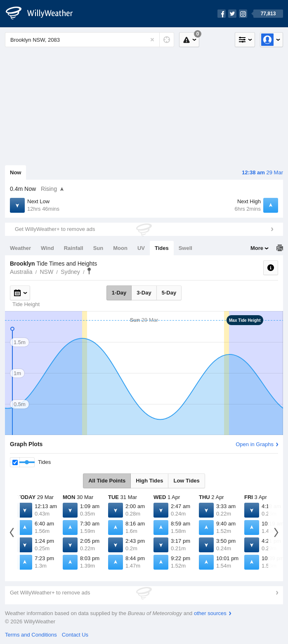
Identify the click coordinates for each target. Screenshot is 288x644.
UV (141, 248)
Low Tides (186, 481)
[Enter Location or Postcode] (90, 40)
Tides (162, 248)
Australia (21, 272)
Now (15, 172)
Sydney (70, 272)
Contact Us (75, 635)
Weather (20, 248)
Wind (47, 248)
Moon (120, 248)
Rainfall (74, 248)
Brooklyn (89, 271)
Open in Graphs (255, 444)
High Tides (149, 481)
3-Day (144, 293)
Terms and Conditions (31, 635)
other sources (210, 613)
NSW (46, 272)
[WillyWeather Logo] (44, 14)
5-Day (169, 293)
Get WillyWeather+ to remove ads (55, 229)
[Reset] (152, 40)
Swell (185, 248)
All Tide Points (107, 481)
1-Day (119, 293)
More (257, 248)
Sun (98, 248)
